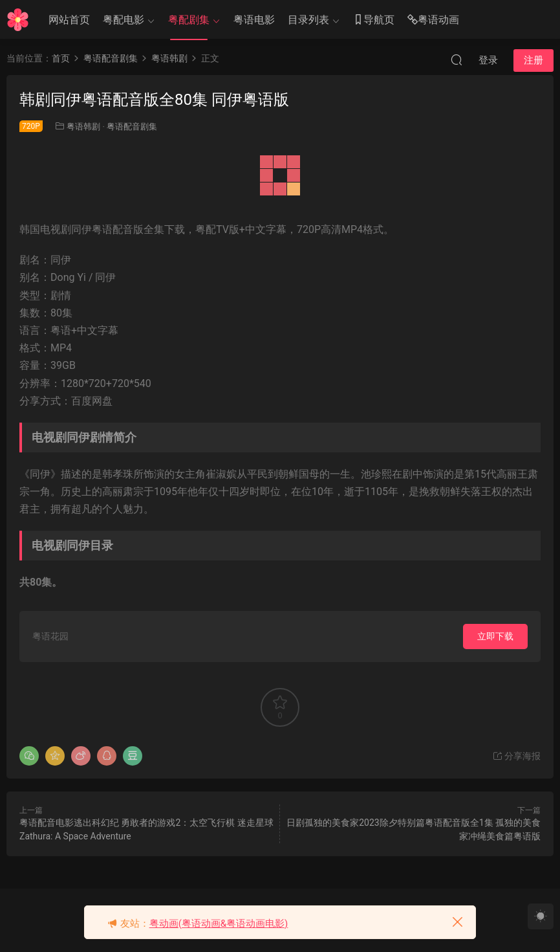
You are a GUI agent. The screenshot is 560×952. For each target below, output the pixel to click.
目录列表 (308, 20)
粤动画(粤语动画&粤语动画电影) (219, 924)
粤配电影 (124, 20)
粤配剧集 (189, 20)
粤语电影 (254, 20)
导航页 (374, 20)
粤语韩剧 (83, 127)
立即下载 (495, 636)
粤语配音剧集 (132, 127)
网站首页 (69, 20)
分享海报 (516, 756)
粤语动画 (433, 20)
